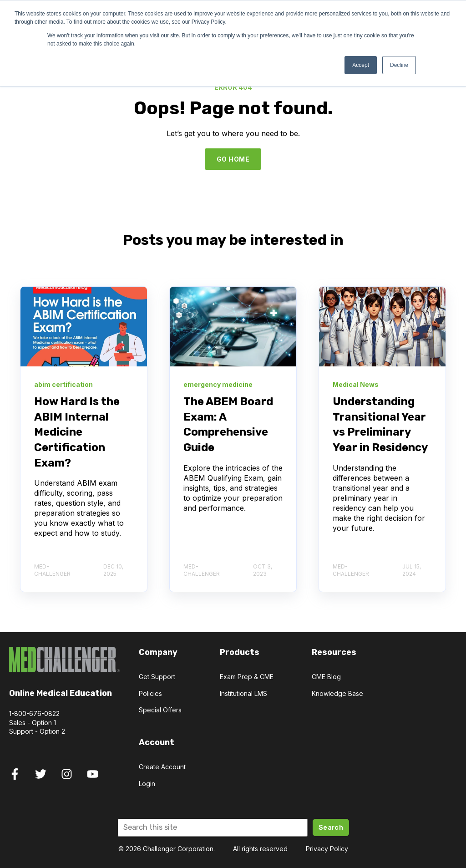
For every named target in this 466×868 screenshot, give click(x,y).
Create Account (162, 767)
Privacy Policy (327, 849)
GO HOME (233, 159)
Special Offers (160, 710)
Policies (150, 693)
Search (331, 827)
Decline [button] (399, 65)
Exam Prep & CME (247, 677)
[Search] (213, 827)
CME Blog (326, 677)
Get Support (157, 677)
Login (147, 784)
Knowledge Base (337, 693)
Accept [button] (361, 65)
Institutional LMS (243, 693)
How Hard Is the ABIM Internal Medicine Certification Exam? (77, 432)
